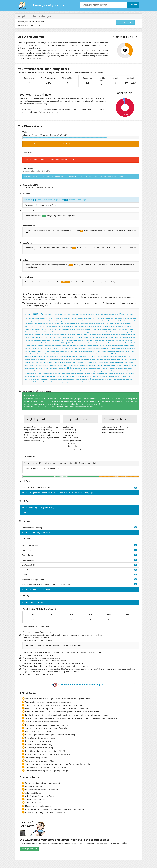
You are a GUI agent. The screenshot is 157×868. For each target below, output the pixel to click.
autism (38, 379)
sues (30, 357)
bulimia (125, 332)
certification (34, 382)
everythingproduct (58, 315)
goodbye (55, 365)
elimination (107, 360)
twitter (110, 343)
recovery (127, 360)
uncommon (133, 337)
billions (55, 368)
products (133, 365)
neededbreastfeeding (76, 371)
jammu (98, 354)
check (26, 357)
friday (95, 360)
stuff (30, 354)
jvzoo (60, 346)
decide (130, 340)
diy (57, 348)
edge (121, 365)
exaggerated (92, 318)
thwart (80, 357)
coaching (27, 382)
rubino (52, 382)
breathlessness (76, 324)
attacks (60, 365)
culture (42, 348)
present (130, 332)
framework (87, 382)
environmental (123, 335)
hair (67, 374)
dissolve (79, 362)
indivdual (89, 343)
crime (33, 348)
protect (67, 376)
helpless (75, 326)
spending (50, 368)
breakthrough (117, 354)
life (120, 314)
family (58, 337)
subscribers (118, 379)
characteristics (29, 326)
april (69, 368)
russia (62, 354)
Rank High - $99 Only (29, 849)
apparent (73, 335)
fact (37, 343)
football (85, 346)
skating (94, 348)
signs (124, 354)
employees (57, 360)
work (128, 329)
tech (94, 351)
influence (97, 340)
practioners (79, 335)
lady (37, 365)
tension (39, 326)
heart (103, 368)
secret (26, 365)
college (132, 329)
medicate (57, 335)
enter (93, 379)
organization (68, 321)
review (93, 374)
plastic (60, 368)
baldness (39, 374)
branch (118, 348)
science (67, 351)
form (33, 329)
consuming (35, 335)
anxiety (36, 314)
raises (86, 337)
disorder (100, 343)
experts (58, 371)
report (74, 368)
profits (100, 357)
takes (113, 324)
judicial (134, 354)
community (28, 348)
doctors (41, 365)
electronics (106, 351)
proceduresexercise (95, 368)
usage (102, 332)
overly (108, 321)
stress (100, 359)
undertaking (62, 340)
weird (26, 354)
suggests (98, 374)
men (114, 376)
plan (54, 343)
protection (41, 360)
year (135, 371)
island (71, 354)
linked (127, 337)
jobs (63, 321)
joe (49, 382)
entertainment (100, 346)
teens (34, 379)
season (113, 365)
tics (48, 371)
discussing (61, 379)
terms (101, 315)
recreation (86, 351)
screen (125, 376)
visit (111, 354)
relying (112, 371)
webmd (38, 368)
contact (93, 315)
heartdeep (28, 371)
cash (56, 321)
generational (107, 337)
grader (50, 374)
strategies (113, 360)
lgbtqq (125, 348)
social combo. (35, 250)
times (57, 343)
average (84, 343)
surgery (64, 368)
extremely (45, 326)
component (75, 337)
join (114, 379)
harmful (130, 357)
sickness (98, 324)
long (127, 374)
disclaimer (112, 315)
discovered (32, 365)
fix (102, 374)
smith (96, 357)
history (63, 337)
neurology (52, 371)
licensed (43, 379)
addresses (112, 340)
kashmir (103, 354)
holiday (110, 357)
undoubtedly (115, 337)
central (52, 360)
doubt (70, 326)
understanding (48, 315)
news (43, 351)
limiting (99, 371)
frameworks (95, 321)
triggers (62, 351)
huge (70, 337)
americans (44, 368)
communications (39, 357)
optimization (126, 365)
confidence (66, 365)
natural (27, 351)
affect (117, 315)
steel (67, 360)
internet (82, 365)
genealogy (53, 337)
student (78, 360)
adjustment (103, 329)
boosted (104, 357)
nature (39, 351)
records (47, 357)
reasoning (61, 329)
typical (95, 326)
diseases (51, 321)
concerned (46, 321)
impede (78, 329)
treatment (49, 343)
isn (69, 335)
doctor (62, 343)
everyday (114, 329)
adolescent (67, 379)
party (84, 354)
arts (94, 346)
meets (94, 354)
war (129, 351)
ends (108, 354)
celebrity (121, 346)
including (55, 324)
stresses (130, 335)
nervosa (120, 332)
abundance (92, 324)
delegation (89, 354)
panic (122, 360)
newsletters (45, 318)
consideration (35, 337)
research (67, 371)
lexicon (72, 382)
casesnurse (122, 374)
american (79, 346)
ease (40, 371)
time (126, 340)
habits (77, 376)
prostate (93, 376)
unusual (47, 335)
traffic (122, 362)
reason (65, 335)
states (58, 354)
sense (98, 318)
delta (126, 357)
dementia (72, 376)
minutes (76, 365)
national (85, 357)
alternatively (88, 326)
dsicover (40, 332)
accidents (53, 348)
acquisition (88, 329)
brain (103, 335)
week (118, 360)
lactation (117, 371)
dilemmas (41, 335)
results (124, 315)
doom (26, 321)
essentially (62, 332)
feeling (69, 324)
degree (88, 374)
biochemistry (109, 335)
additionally (108, 332)
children (131, 374)
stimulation (34, 371)
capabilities (74, 379)
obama (43, 354)
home (59, 321)
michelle (38, 354)
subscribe (81, 379)
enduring (102, 326)
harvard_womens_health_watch (58, 318)
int (48, 329)
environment (68, 348)
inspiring (73, 374)
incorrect (118, 340)
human (83, 340)
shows (34, 374)
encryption (72, 357)
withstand (34, 332)
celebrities (115, 346)
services (112, 362)
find (117, 318)
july (69, 318)
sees (107, 340)
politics (52, 351)
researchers (108, 368)
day (69, 374)
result (83, 326)
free (85, 365)
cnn (74, 360)
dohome (88, 315)
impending (133, 318)
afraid (46, 329)
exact (61, 335)
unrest (120, 351)
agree (62, 371)
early (108, 371)
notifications (109, 379)
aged (63, 376)
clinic (36, 360)
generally (72, 332)
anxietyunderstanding (79, 315)
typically (108, 324)
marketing (106, 362)
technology (99, 351)
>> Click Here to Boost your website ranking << (77, 685)
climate (132, 346)
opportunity (92, 337)
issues (40, 321)
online (72, 351)
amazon (34, 362)
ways (98, 329)
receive (102, 379)
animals (90, 346)
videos (132, 351)
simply (40, 343)
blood (125, 368)
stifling (63, 360)
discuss (117, 376)
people (113, 318)
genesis (81, 382)
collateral (120, 368)
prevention (108, 346)
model (52, 335)
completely (79, 332)
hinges (90, 371)
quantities (28, 340)
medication (73, 343)
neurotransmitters (36, 340)
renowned (41, 382)
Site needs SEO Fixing (125, 22)
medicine (97, 332)
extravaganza (57, 362)
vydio (117, 365)
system (71, 365)
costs (82, 368)
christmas (126, 346)
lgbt (121, 348)
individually (46, 332)
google (115, 343)
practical (112, 321)
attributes (27, 332)
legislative (112, 348)
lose (32, 360)
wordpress (28, 368)
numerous (42, 324)
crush (66, 362)
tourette (44, 371)
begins (56, 329)
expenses (56, 332)
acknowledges (127, 321)
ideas (68, 332)
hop (36, 346)
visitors (104, 371)
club (82, 360)
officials (51, 357)
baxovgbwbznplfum (52, 346)
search (33, 368)
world (51, 329)
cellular (56, 357)
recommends (28, 379)
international (105, 348)
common (106, 374)
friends (74, 362)
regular (102, 318)
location (117, 324)
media (129, 348)
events (120, 329)
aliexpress (43, 362)
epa (33, 357)
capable (36, 321)
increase (95, 362)
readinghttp (130, 343)
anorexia (114, 332)
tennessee (121, 357)
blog (86, 379)
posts (33, 354)
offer (82, 321)
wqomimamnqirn (30, 346)
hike (48, 360)
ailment (111, 374)
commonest (128, 324)
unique (89, 321)
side (134, 335)
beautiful (45, 374)
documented (92, 335)
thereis (37, 329)
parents (47, 351)
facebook (105, 343)
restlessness (84, 324)
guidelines (105, 376)
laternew (87, 376)
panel (129, 376)
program (85, 362)
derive (83, 329)
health (34, 318)
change (31, 321)
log (92, 382)
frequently (122, 337)
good (91, 360)
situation (61, 326)
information (69, 340)
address (98, 379)
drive (48, 379)
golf (73, 348)
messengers (54, 340)
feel (128, 318)
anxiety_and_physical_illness (79, 318)
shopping (49, 362)
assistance (28, 343)
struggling (28, 329)
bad (85, 374)
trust (107, 326)
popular (86, 368)
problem (81, 337)
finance (90, 362)
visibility (100, 362)
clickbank (41, 346)
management (98, 365)
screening (98, 376)
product (64, 346)
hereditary (42, 337)
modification (119, 321)
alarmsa (49, 376)
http (26, 318)
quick (44, 343)
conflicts (125, 351)
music (133, 348)
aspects (99, 335)
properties (86, 360)
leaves (124, 329)
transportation (113, 351)
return (56, 382)
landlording (90, 365)
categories (73, 346)
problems (48, 324)
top (60, 382)
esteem (124, 379)
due (131, 326)
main (79, 340)
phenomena (33, 351)
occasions (108, 318)
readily (66, 326)
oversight (91, 357)
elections (61, 348)
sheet (51, 354)
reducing (57, 351)
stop (79, 326)
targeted (117, 362)
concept (133, 315)
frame (71, 360)
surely (66, 329)
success (85, 371)
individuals (28, 335)
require (33, 343)
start (132, 371)
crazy (64, 374)
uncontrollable (113, 326)
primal (50, 365)
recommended (122, 343)
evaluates (33, 376)
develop (115, 368)
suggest (67, 343)
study (104, 365)
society (76, 351)
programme (28, 362)
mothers (127, 371)
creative (55, 374)
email (89, 379)
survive (108, 365)
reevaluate (129, 354)
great (121, 318)
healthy (54, 376)
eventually (28, 360)
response (39, 376)
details (78, 368)
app (77, 357)
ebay (38, 362)
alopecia (29, 374)
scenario (32, 324)
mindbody (133, 360)
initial (128, 315)
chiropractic (80, 374)
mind (43, 340)
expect (41, 329)
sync (93, 340)
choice (110, 376)
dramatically (72, 329)
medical (106, 315)
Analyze (133, 5)
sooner (82, 376)
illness (125, 318)
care (84, 348)
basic (97, 337)
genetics (116, 335)
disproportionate (53, 326)
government (78, 348)
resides (109, 329)
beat (62, 362)
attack (80, 354)
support (94, 371)
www (29, 318)
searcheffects (68, 315)
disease (103, 324)
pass (128, 326)
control (95, 343)
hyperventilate (122, 326)
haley (54, 354)
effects (27, 315)
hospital (27, 376)
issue (35, 326)
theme (76, 382)
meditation (131, 362)
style (90, 351)
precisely (103, 340)
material (48, 340)
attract (70, 362)
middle (59, 376)
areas (47, 337)
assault (122, 324)
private (94, 329)
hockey (90, 348)
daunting (85, 332)
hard (85, 321)
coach (46, 382)
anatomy (88, 340)
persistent (91, 332)
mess (123, 340)
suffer (101, 337)
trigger (37, 324)
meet (51, 332)
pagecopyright (65, 382)
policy (97, 315)
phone (61, 357)
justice (37, 348)
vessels (130, 368)
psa (121, 376)
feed (68, 346)
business (115, 357)
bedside (44, 376)
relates (134, 321)
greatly (79, 343)
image (99, 348)
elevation (130, 379)
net (45, 346)
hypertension (62, 324)
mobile (75, 340)
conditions (102, 321)
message (66, 357)
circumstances (76, 321)
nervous (67, 354)
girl (26, 374)
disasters (47, 348)
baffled (45, 365)
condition (86, 335)
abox (135, 343)
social (27, 324)
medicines (28, 337)
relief (126, 362)
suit (98, 326)
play (67, 337)
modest (116, 374)
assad (75, 354)
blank (47, 354)
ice (87, 348)
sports (80, 351)
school (60, 374)
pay (45, 360)
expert (122, 371)
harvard (39, 318)
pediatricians (53, 379)
